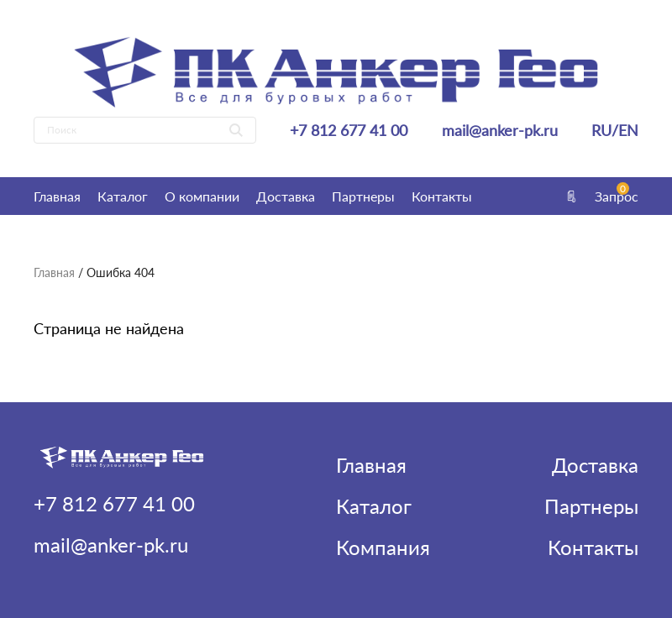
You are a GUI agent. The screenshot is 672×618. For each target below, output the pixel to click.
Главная (57, 196)
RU (601, 130)
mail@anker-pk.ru (500, 130)
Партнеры (363, 196)
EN (628, 130)
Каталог (123, 196)
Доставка (286, 196)
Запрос (601, 196)
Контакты (442, 196)
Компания (383, 547)
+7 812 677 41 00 (349, 130)
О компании (202, 196)
